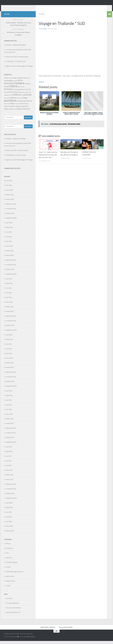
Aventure (9, 561)
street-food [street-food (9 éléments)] (8, 112)
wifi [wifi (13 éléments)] (29, 112)
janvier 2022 (10, 426)
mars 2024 (9, 305)
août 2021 (9, 450)
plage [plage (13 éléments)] (25, 101)
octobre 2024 (10, 272)
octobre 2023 (10, 328)
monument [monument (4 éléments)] (7, 101)
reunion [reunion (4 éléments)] (17, 107)
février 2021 (10, 478)
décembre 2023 (11, 319)
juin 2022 (9, 403)
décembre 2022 (11, 375)
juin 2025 (9, 235)
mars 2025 (9, 249)
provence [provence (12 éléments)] (28, 104)
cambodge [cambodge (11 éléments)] (8, 84)
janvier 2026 (10, 202)
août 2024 (9, 282)
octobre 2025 (10, 216)
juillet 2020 (9, 511)
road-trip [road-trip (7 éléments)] (22, 107)
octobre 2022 (10, 384)
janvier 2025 (10, 258)
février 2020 (10, 534)
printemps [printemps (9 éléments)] (20, 104)
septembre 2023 (11, 333)
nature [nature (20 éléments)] (13, 101)
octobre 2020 (10, 497)
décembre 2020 (11, 487)
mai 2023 (9, 352)
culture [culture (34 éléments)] (13, 89)
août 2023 (9, 338)
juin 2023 (9, 347)
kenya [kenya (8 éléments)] (19, 95)
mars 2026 (9, 193)
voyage (44, 32)
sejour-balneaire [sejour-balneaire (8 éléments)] (10, 109)
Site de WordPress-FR (13, 615)
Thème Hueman (30, 640)
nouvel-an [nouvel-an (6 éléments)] (20, 101)
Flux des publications (12, 606)
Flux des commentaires (13, 611)
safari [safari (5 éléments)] (27, 107)
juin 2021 (9, 459)
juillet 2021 (9, 455)
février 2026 (10, 198)
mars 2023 (9, 361)
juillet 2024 (9, 286)
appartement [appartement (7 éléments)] (22, 81)
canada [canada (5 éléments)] (15, 84)
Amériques (9, 551)
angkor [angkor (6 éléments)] (15, 81)
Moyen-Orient (11, 584)
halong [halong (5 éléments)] (6, 95)
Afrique (8, 547)
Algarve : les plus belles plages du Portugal (19, 69)
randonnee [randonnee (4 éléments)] (7, 107)
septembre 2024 (11, 277)
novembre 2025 (11, 212)
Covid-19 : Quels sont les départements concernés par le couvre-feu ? (48, 158)
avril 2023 (9, 356)
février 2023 (10, 366)
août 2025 (9, 226)
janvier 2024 (10, 314)
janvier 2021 (10, 483)
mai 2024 (9, 296)
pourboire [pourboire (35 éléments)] (10, 104)
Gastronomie (10, 579)
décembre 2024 (11, 263)
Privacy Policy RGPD (66, 630)
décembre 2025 (11, 207)
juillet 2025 (9, 230)
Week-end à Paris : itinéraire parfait (17, 60)
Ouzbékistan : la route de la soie (16, 64)
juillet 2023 (9, 342)
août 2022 (9, 394)
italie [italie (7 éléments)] (15, 95)
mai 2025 (9, 240)
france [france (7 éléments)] (17, 92)
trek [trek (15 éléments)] (25, 112)
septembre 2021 (11, 445)
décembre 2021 (11, 431)
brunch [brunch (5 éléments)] (28, 81)
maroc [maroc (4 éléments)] (10, 98)
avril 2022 (9, 412)
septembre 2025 (11, 221)
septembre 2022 (11, 389)
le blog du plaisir (19, 7)
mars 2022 (9, 417)
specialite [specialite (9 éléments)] (25, 109)
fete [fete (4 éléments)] (13, 93)
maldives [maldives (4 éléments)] (6, 98)
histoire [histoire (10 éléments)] (11, 95)
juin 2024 (9, 291)
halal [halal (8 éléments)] (29, 92)
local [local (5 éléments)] (23, 95)
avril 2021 (9, 469)
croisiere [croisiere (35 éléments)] (19, 86)
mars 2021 (9, 473)
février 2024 (10, 310)
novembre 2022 (11, 380)
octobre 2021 (10, 440)
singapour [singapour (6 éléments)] (18, 109)
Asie (7, 556)
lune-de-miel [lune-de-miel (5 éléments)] (27, 95)
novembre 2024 (11, 268)
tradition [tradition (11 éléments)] (19, 112)
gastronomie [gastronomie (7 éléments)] (23, 92)
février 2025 (10, 254)
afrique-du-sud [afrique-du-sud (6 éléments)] (9, 81)
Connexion (9, 601)
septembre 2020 (11, 501)
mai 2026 (9, 184)
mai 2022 (9, 408)
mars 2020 (9, 529)
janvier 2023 (10, 370)
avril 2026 (9, 188)
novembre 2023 (11, 324)
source (41, 85)
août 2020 (9, 506)
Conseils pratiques (12, 565)
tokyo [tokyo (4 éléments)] (14, 112)
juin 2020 (9, 515)
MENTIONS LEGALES (48, 630)
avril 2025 (9, 244)
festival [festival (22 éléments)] (8, 92)
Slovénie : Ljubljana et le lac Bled (16, 48)
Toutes (42, 17)
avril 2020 (9, 525)
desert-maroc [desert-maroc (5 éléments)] (21, 90)
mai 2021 (9, 464)
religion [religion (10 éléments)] (12, 106)
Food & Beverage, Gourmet (15, 575)
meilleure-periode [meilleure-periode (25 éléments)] (22, 98)
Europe (8, 570)
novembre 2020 (11, 492)
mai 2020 (9, 520)
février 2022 (10, 422)
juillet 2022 (9, 398)
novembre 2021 (11, 436)
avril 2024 (9, 300)
